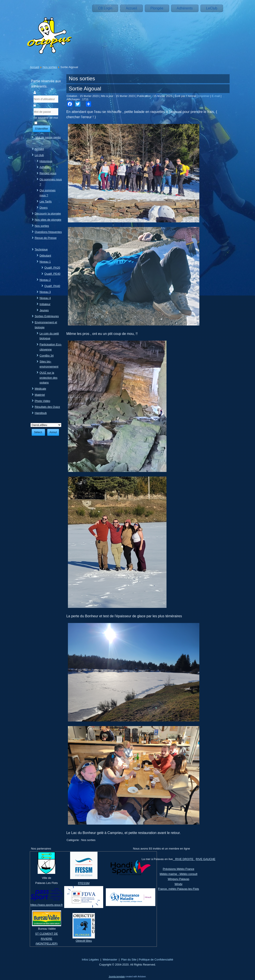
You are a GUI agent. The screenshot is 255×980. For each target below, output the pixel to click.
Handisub (41, 413)
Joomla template (117, 977)
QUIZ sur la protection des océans (48, 378)
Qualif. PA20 (52, 268)
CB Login (105, 8)
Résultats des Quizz (47, 407)
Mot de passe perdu (48, 137)
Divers (43, 208)
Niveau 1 (45, 262)
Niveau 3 (45, 292)
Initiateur (45, 304)
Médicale (40, 389)
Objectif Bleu (84, 941)
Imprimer (204, 96)
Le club (39, 155)
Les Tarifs (45, 201)
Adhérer (44, 167)
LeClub (212, 8)
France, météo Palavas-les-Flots (178, 889)
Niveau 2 (45, 280)
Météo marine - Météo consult (179, 874)
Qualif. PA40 (52, 286)
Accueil (131, 8)
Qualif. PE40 (52, 274)
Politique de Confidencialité (156, 960)
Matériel (40, 395)
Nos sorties (50, 67)
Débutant (45, 256)
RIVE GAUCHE (206, 859)
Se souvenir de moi (46, 118)
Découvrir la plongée (48, 214)
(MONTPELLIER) (46, 944)
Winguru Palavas (179, 879)
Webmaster (110, 960)
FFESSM (84, 883)
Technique (41, 249)
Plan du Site (129, 960)
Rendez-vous (48, 173)
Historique (46, 161)
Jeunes (44, 310)
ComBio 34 (46, 356)
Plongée (157, 8)
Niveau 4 (45, 298)
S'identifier (41, 129)
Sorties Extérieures (47, 316)
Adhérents (185, 8)
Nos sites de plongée (48, 220)
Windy (179, 884)
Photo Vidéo (42, 401)
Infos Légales (90, 960)
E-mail (216, 96)
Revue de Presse (46, 238)
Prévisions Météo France (179, 869)
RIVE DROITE (184, 859)
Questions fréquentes (48, 232)
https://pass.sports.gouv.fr (46, 905)
